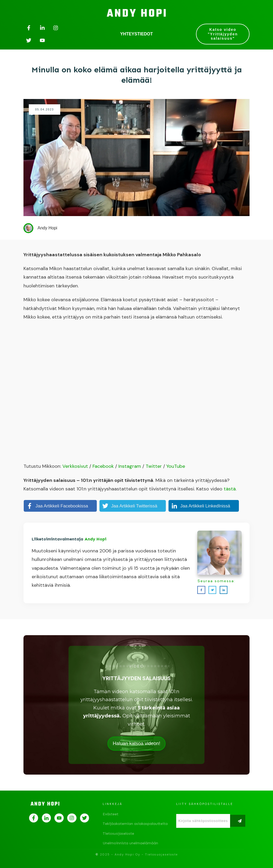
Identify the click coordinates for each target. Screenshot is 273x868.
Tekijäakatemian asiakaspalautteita (135, 824)
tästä (230, 489)
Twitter (154, 466)
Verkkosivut (75, 466)
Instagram (130, 466)
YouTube (176, 466)
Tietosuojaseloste (118, 834)
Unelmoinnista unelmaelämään (130, 843)
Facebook (103, 466)
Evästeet (111, 814)
